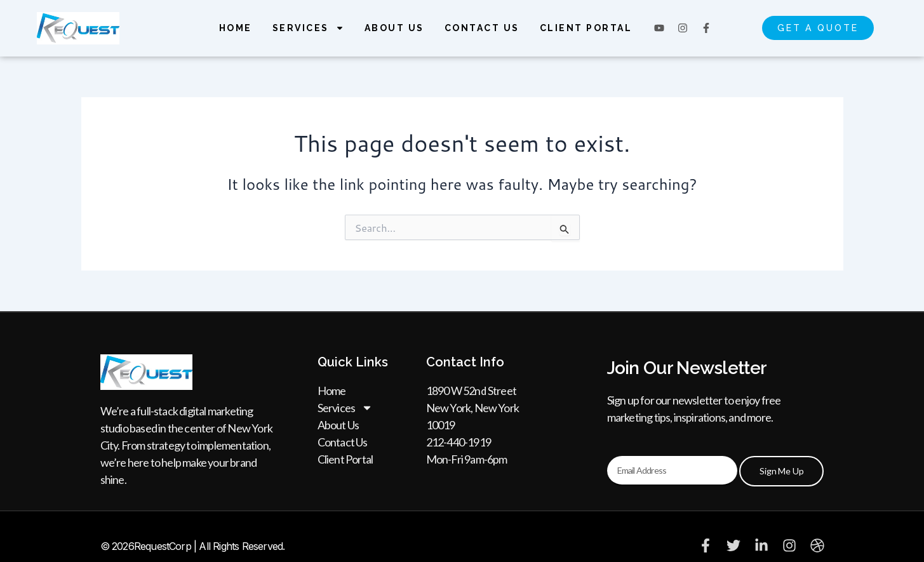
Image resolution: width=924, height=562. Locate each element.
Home (236, 28)
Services (308, 28)
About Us (394, 28)
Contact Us (482, 28)
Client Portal (586, 28)
